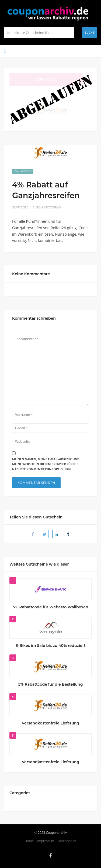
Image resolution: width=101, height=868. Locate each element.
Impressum (46, 841)
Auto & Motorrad (47, 207)
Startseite (20, 207)
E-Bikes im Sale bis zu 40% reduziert (50, 646)
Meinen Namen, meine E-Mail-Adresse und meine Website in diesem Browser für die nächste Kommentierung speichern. (46, 464)
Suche (90, 33)
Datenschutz (67, 841)
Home (29, 841)
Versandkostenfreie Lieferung (51, 723)
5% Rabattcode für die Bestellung (51, 684)
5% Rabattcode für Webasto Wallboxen (51, 607)
